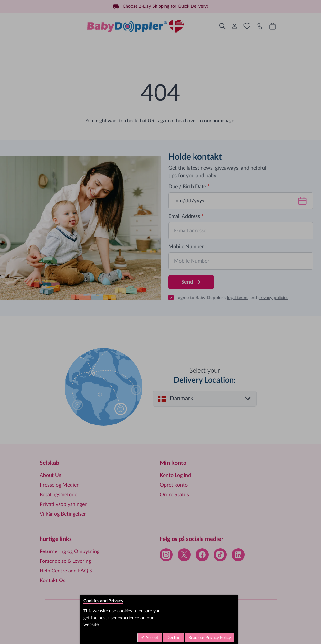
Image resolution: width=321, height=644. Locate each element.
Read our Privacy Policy (210, 638)
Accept (151, 638)
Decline (173, 638)
